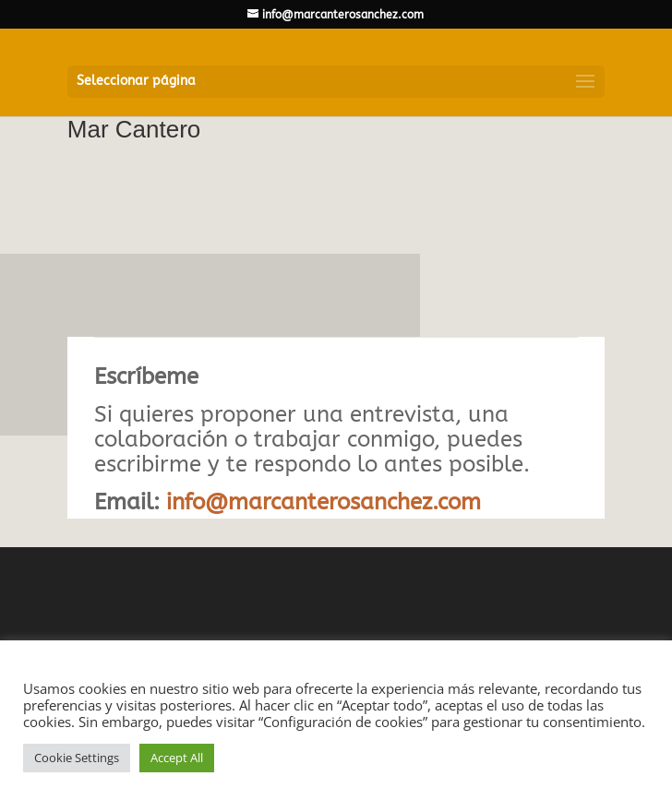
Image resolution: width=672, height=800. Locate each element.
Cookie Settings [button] (77, 758)
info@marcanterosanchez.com (324, 502)
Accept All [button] (177, 758)
